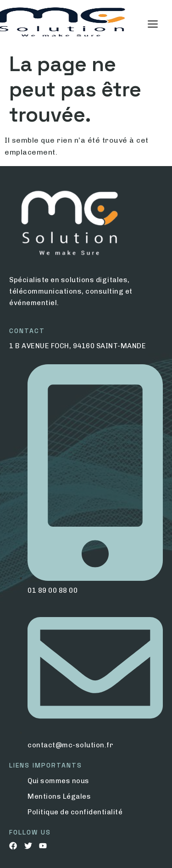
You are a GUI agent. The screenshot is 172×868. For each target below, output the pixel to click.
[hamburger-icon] (153, 24)
